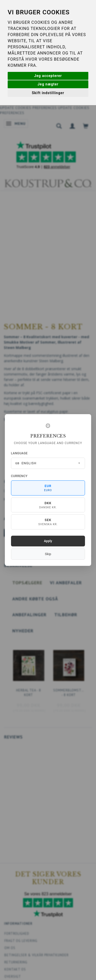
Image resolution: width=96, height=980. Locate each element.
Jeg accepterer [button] (48, 76)
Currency (19, 476)
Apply (48, 541)
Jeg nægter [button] (48, 84)
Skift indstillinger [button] (48, 93)
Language (19, 453)
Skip (48, 554)
